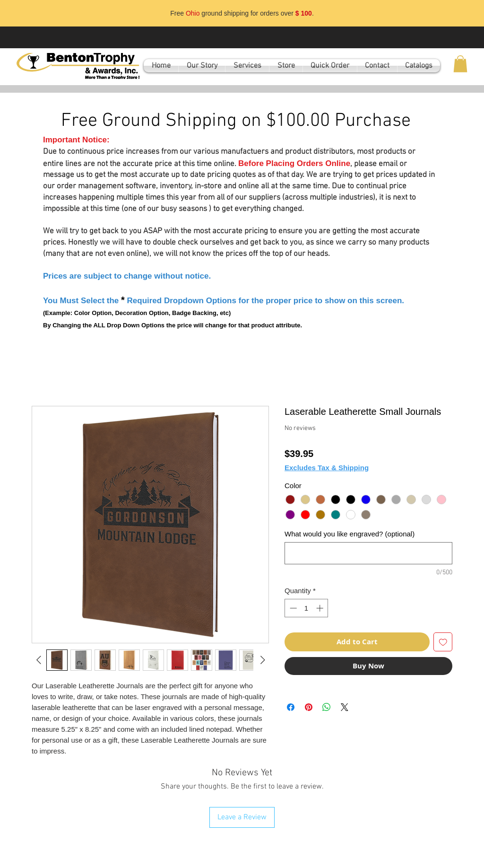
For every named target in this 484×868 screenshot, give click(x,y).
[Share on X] (345, 707)
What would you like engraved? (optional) (350, 534)
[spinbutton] (307, 608)
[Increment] (321, 608)
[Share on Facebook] (291, 707)
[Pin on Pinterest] (309, 707)
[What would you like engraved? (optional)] (368, 553)
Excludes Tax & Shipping (327, 468)
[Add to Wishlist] (443, 642)
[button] (460, 64)
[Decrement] (292, 608)
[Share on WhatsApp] (327, 707)
